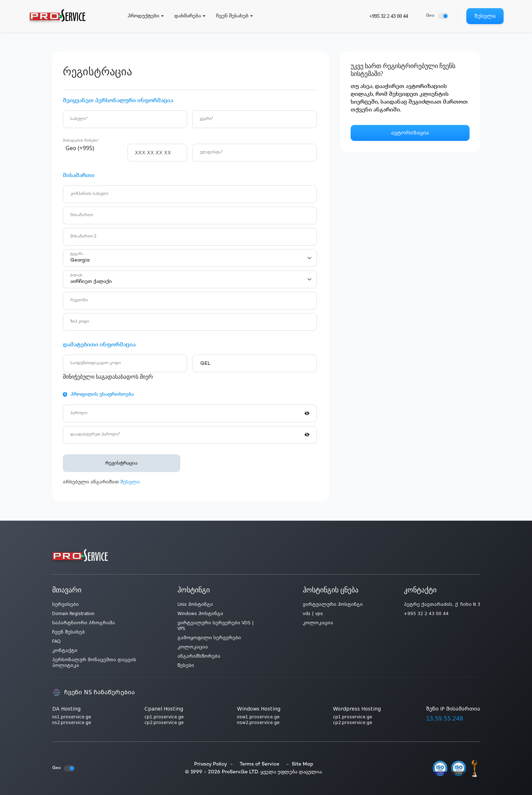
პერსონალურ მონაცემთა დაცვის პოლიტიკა (94, 663)
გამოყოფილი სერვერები (209, 638)
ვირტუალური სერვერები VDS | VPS (216, 626)
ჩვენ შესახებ (68, 632)
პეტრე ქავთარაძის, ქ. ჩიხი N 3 (442, 604)
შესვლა (485, 16)
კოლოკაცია (193, 647)
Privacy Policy (211, 764)
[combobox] (93, 149)
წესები (186, 665)
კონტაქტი (65, 651)
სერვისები (65, 604)
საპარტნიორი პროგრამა (84, 623)
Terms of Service (259, 764)
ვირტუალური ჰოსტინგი (333, 604)
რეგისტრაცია (116, 463)
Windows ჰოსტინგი (200, 614)
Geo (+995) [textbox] (80, 148)
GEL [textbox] (205, 364)
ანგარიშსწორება (199, 656)
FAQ (56, 641)
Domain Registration (73, 614)
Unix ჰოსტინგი (195, 604)
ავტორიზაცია (410, 133)
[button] (307, 413)
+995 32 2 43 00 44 (389, 16)
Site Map (303, 764)
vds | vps (313, 614)
